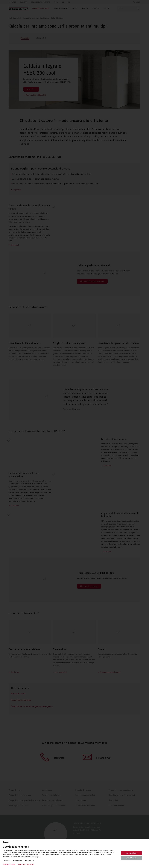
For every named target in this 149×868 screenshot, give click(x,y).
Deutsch (7, 842)
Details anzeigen (9, 864)
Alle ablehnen (131, 858)
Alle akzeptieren (131, 853)
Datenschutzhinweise (26, 864)
